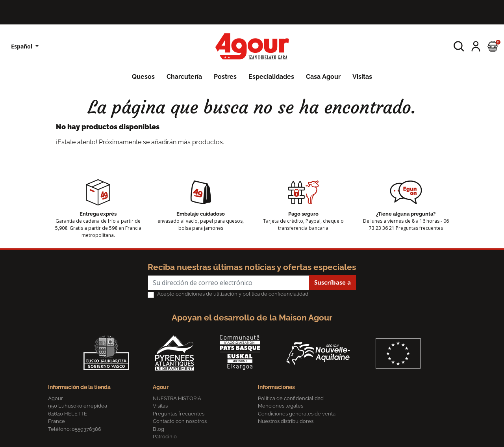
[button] (459, 46)
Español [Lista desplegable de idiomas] (22, 46)
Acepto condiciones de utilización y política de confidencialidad (233, 294)
